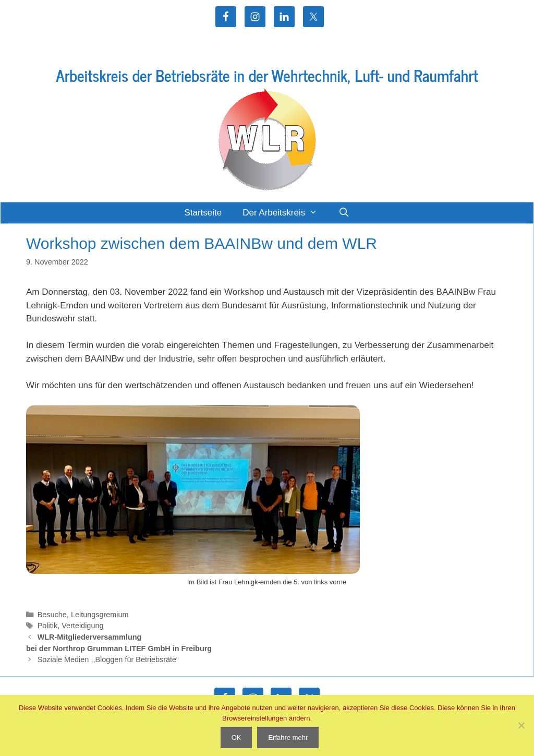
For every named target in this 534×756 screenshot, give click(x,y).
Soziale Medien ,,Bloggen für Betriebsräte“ (108, 659)
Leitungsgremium (100, 615)
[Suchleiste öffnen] (344, 213)
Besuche (52, 615)
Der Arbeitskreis (285, 213)
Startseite (203, 213)
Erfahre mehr (288, 737)
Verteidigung (82, 626)
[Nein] (521, 725)
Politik (48, 626)
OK (236, 737)
